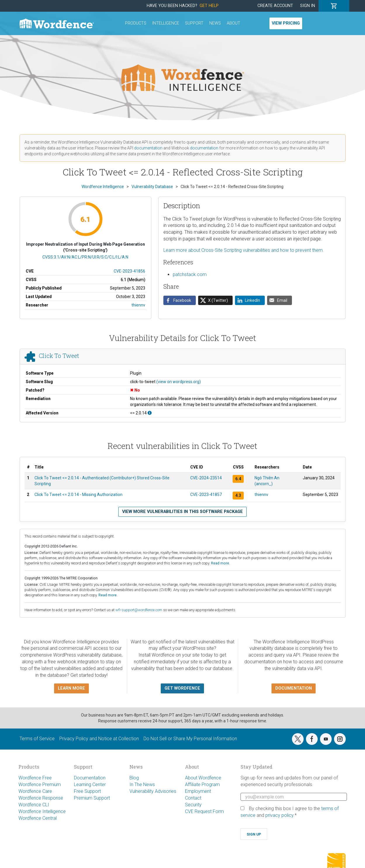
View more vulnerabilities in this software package (182, 512)
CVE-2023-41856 (129, 271)
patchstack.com (190, 274)
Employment (198, 791)
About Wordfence (203, 778)
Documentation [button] (294, 688)
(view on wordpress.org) (179, 382)
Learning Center (90, 785)
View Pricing (286, 23)
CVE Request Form (204, 811)
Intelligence (166, 23)
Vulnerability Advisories (153, 791)
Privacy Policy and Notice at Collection (99, 739)
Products (136, 23)
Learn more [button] (71, 688)
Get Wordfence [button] (182, 688)
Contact (193, 798)
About (233, 23)
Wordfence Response (41, 798)
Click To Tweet (59, 356)
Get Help (209, 6)
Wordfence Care (35, 791)
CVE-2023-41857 (206, 495)
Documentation (90, 778)
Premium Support (92, 798)
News (215, 23)
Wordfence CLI (34, 805)
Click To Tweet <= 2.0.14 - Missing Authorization (78, 495)
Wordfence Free (35, 778)
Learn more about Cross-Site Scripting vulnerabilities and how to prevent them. (244, 250)
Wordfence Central (38, 818)
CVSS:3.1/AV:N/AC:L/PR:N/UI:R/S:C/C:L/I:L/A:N (85, 257)
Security (193, 805)
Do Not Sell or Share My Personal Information (190, 739)
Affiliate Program (202, 785)
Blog (134, 778)
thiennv (138, 305)
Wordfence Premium (40, 785)
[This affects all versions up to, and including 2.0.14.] (150, 413)
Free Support (87, 791)
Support (194, 23)
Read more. (220, 563)
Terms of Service (37, 739)
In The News (142, 785)
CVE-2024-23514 (206, 478)
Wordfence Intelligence (42, 811)
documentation (148, 148)
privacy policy (279, 815)
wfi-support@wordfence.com (139, 610)
